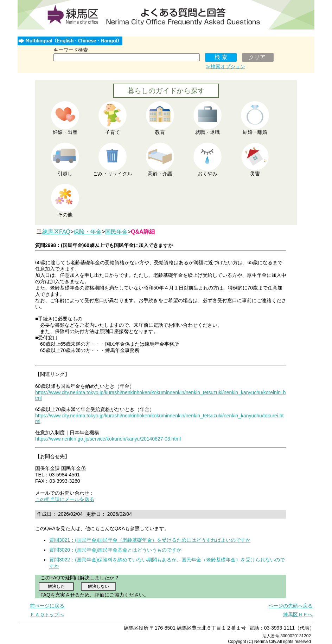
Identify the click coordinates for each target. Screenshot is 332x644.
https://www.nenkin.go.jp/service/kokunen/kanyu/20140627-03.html (108, 439)
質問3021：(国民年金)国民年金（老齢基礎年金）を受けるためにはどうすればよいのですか (150, 540)
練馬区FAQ (56, 232)
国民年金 (116, 232)
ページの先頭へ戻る (290, 606)
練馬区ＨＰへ (298, 614)
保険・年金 (88, 232)
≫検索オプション (225, 66)
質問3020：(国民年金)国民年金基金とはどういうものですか (115, 550)
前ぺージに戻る (47, 606)
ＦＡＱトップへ (47, 614)
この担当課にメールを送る (65, 499)
